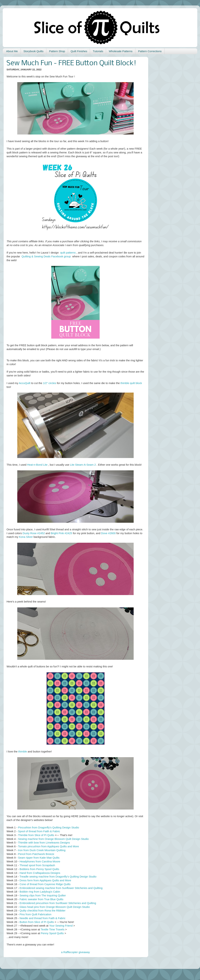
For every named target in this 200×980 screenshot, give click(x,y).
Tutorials (98, 51)
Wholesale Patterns (121, 51)
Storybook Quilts (33, 51)
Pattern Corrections (150, 51)
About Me (12, 51)
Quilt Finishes (79, 51)
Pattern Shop (57, 51)
